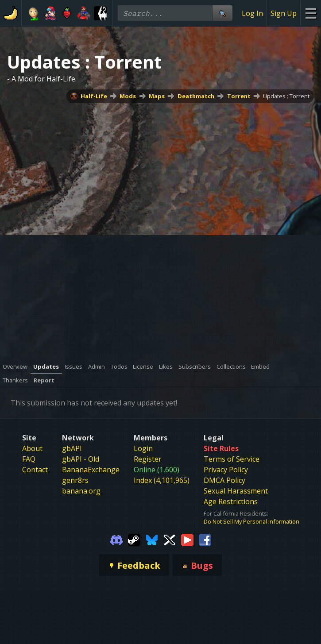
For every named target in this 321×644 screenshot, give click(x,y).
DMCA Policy (224, 480)
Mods (128, 96)
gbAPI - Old (81, 459)
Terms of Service (232, 459)
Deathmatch (196, 96)
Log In (252, 13)
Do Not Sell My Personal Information (251, 521)
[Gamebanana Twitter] (170, 539)
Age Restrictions (231, 501)
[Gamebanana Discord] (116, 539)
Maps (157, 96)
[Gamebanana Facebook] (205, 539)
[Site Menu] (311, 13)
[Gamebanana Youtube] (187, 539)
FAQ (29, 459)
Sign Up (284, 13)
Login (143, 448)
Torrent (239, 96)
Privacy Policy (226, 470)
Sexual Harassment (236, 491)
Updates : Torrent (286, 96)
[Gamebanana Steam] (134, 539)
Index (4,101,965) (162, 480)
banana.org (81, 491)
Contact (35, 470)
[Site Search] (222, 13)
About (32, 448)
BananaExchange (91, 470)
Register (148, 459)
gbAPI (72, 448)
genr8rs (75, 480)
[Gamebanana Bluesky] (152, 539)
